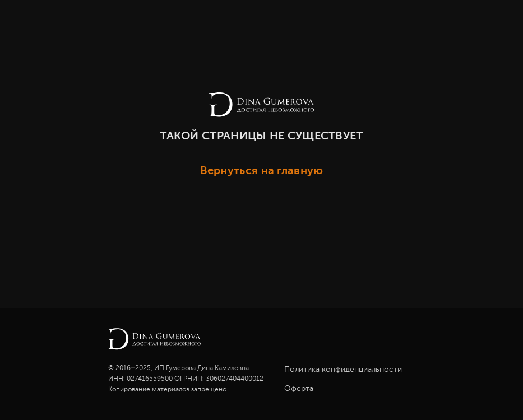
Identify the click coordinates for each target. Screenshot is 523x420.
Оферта (299, 389)
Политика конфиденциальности (343, 370)
